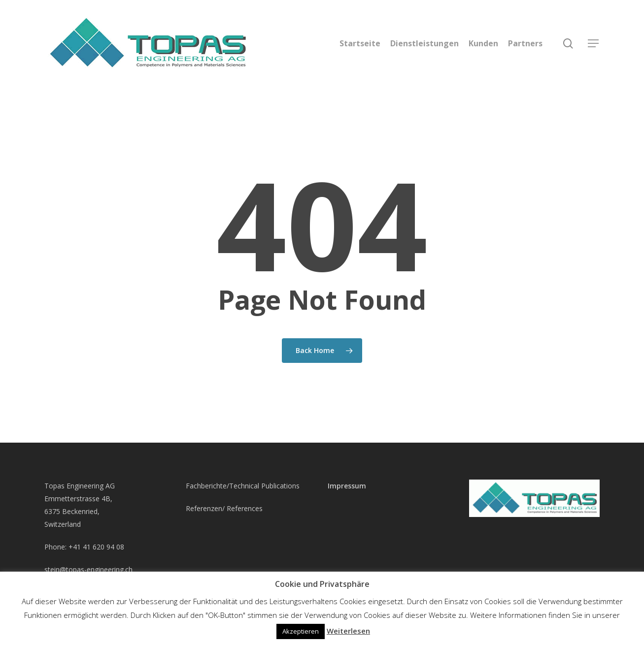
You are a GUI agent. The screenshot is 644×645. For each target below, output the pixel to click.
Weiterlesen (348, 631)
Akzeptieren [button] (301, 631)
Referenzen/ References (224, 508)
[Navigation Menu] (594, 44)
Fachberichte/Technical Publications (243, 486)
